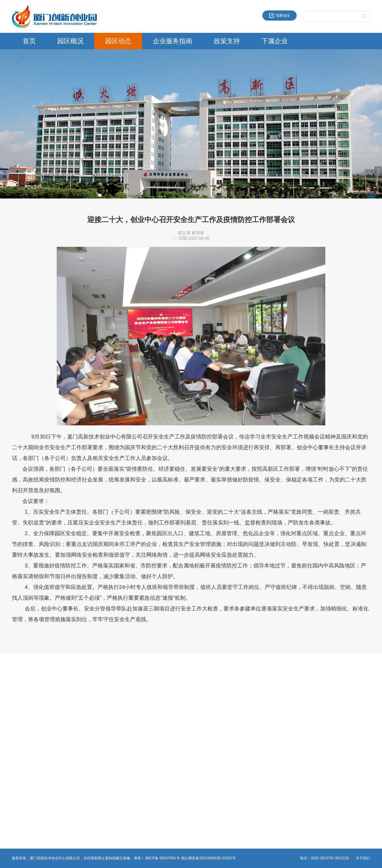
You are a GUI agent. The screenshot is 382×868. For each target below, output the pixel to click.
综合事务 (141, 716)
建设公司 (263, 709)
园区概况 (70, 41)
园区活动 (80, 702)
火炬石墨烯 (264, 716)
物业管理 (141, 709)
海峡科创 (263, 695)
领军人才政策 (205, 695)
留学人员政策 (205, 702)
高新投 (261, 702)
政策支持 (227, 41)
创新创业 (141, 687)
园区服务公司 (266, 738)
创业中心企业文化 (26, 695)
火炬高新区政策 (207, 687)
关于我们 (363, 858)
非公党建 (141, 723)
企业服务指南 (172, 41)
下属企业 (275, 41)
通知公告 (80, 695)
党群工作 (80, 709)
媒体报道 (80, 716)
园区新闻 (80, 687)
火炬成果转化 (266, 687)
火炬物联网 (264, 723)
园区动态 (118, 41)
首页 (29, 41)
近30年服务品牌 (25, 687)
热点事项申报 (144, 702)
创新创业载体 (23, 702)
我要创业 (280, 16)
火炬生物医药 (266, 730)
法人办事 (141, 695)
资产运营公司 (266, 745)
